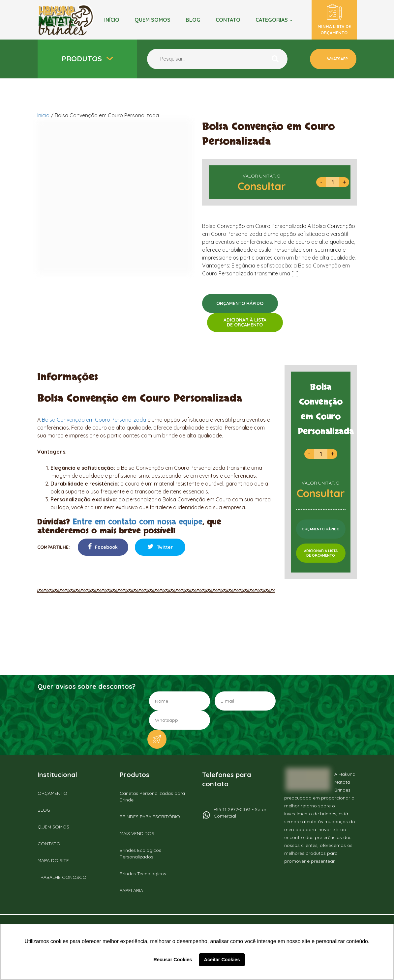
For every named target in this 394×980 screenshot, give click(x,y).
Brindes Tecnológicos (143, 874)
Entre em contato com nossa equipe (137, 522)
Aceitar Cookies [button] (222, 960)
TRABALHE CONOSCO (62, 877)
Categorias (274, 20)
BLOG (193, 20)
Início (112, 20)
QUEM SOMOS (53, 827)
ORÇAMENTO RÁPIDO (240, 303)
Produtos (83, 59)
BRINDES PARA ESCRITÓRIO (150, 817)
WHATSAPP (337, 59)
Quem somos (152, 20)
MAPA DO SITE (53, 860)
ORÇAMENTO (52, 793)
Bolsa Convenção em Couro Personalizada (94, 420)
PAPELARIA (131, 890)
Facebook (103, 547)
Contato (228, 20)
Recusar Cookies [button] (173, 960)
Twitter (160, 547)
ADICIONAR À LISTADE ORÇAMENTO (245, 322)
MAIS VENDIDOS (137, 833)
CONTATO (49, 844)
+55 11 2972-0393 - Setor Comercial (240, 813)
